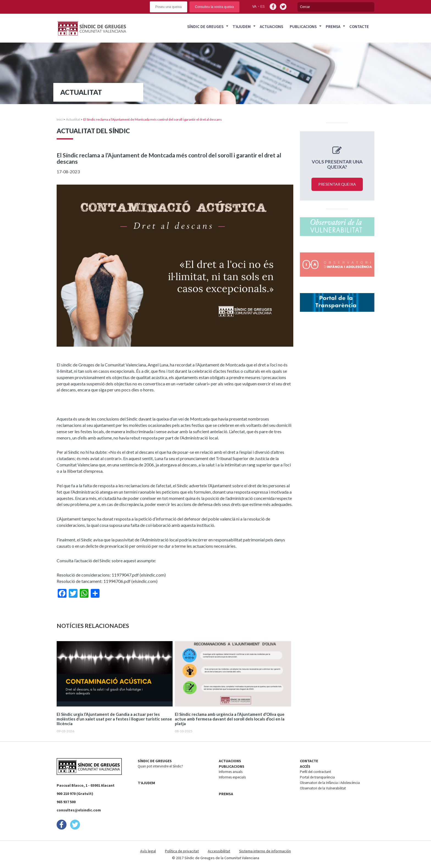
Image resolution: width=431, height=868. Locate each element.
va (254, 7)
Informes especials (232, 777)
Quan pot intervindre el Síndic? (160, 766)
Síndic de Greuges (205, 27)
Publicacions (303, 27)
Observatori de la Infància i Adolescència (330, 783)
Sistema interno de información (265, 851)
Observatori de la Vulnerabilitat (323, 788)
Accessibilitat (219, 851)
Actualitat (73, 119)
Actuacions (271, 27)
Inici (60, 119)
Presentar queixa (337, 184)
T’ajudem (242, 27)
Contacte (359, 27)
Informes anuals (231, 772)
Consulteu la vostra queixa (214, 7)
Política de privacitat (182, 851)
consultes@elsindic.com (79, 810)
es (263, 7)
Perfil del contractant (315, 772)
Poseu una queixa (168, 7)
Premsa (333, 27)
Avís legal (148, 851)
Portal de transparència (317, 777)
